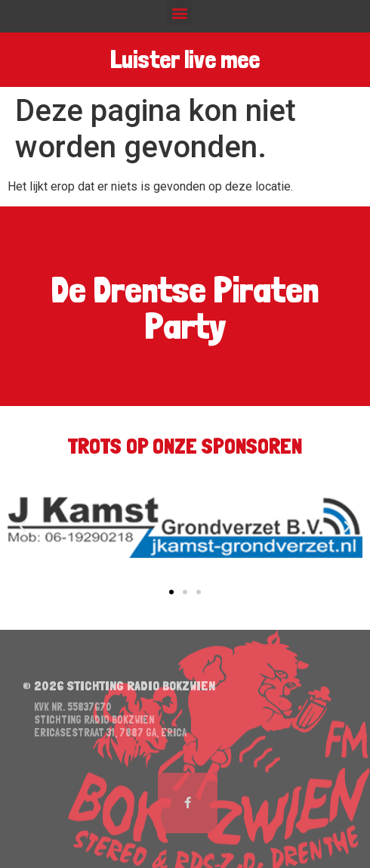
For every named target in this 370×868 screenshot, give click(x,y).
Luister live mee (185, 60)
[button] (179, 12)
